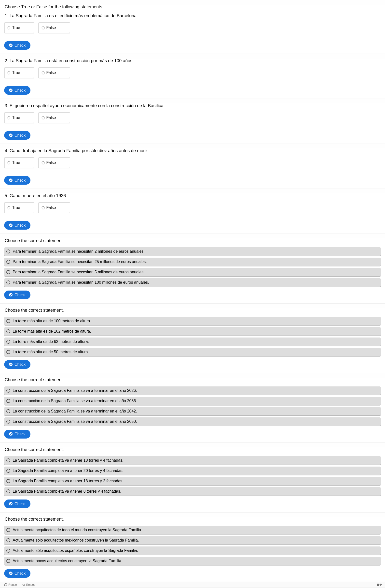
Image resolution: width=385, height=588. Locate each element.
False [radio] (51, 28)
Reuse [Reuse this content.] (13, 585)
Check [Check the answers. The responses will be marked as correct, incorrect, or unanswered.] (20, 45)
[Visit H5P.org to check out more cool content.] (379, 585)
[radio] (192, 251)
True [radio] (16, 28)
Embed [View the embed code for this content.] (31, 585)
